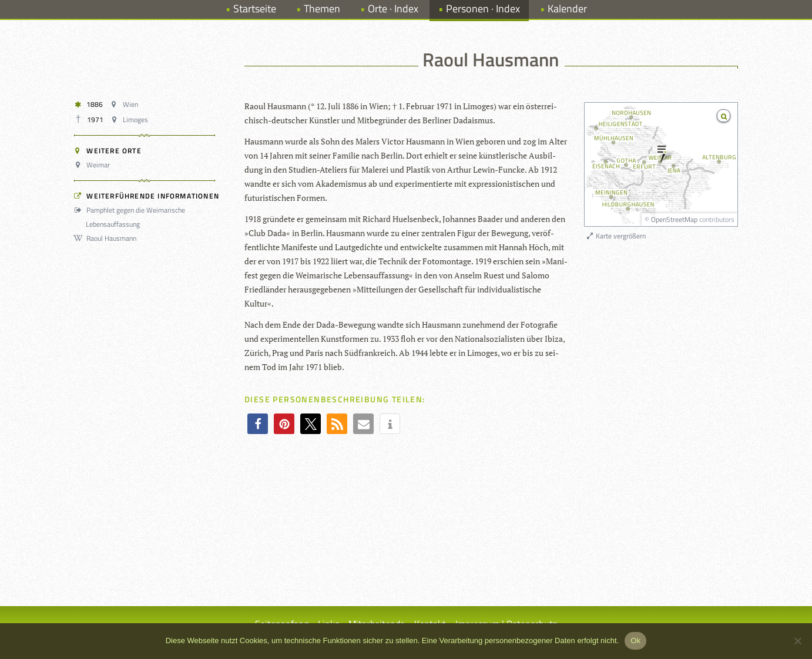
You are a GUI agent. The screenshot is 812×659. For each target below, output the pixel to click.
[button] (258, 424)
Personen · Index (483, 9)
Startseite (255, 9)
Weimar (94, 165)
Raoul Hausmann (107, 238)
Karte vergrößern (615, 236)
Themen (322, 9)
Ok (635, 640)
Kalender (567, 9)
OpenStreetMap (674, 219)
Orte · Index (393, 9)
